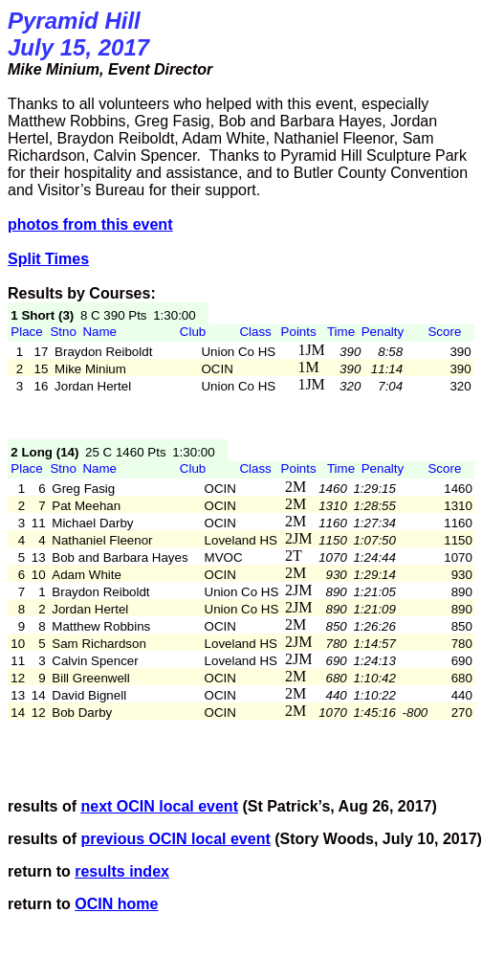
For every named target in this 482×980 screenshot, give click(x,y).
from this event (90, 224)
